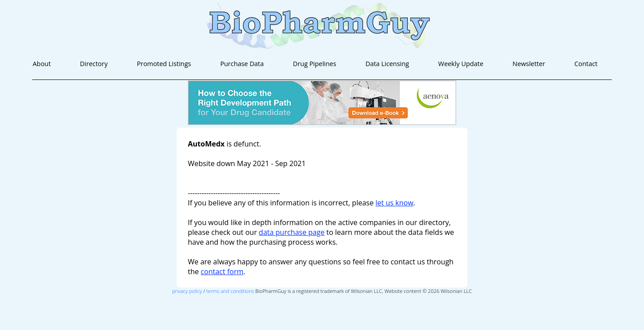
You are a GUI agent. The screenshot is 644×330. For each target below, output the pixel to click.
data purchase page (292, 232)
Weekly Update (461, 64)
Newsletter (529, 64)
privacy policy (187, 291)
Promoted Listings (164, 64)
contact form (222, 272)
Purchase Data (242, 64)
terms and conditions (230, 291)
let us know (395, 203)
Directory (94, 64)
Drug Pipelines (315, 64)
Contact (586, 64)
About (42, 64)
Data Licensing (387, 64)
